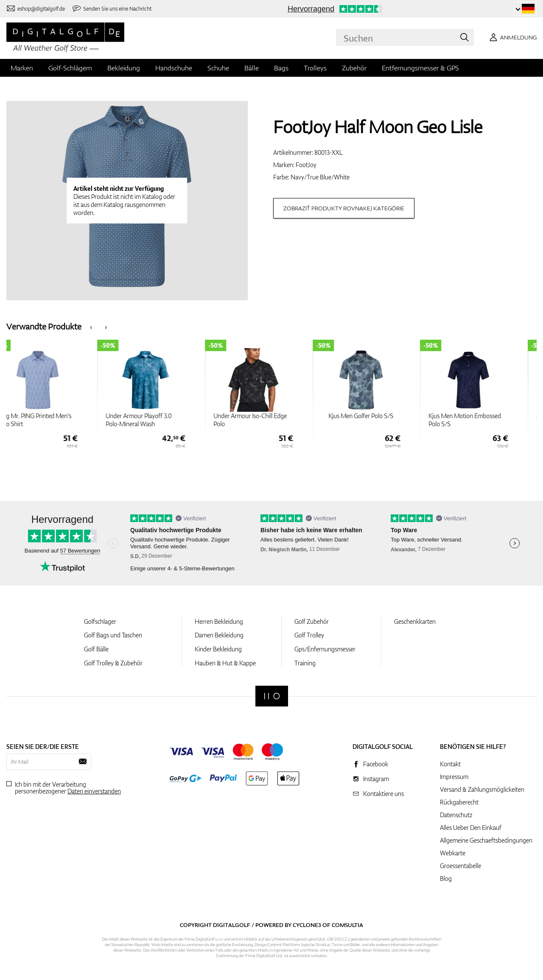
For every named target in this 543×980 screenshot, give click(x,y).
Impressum (454, 777)
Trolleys (315, 68)
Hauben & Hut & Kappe (225, 663)
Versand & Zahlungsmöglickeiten (482, 789)
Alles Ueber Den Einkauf (471, 828)
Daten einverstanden (94, 791)
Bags (281, 68)
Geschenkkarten (415, 621)
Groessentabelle (460, 866)
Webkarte (453, 853)
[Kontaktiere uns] (36, 9)
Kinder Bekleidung (218, 649)
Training (305, 663)
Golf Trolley (309, 635)
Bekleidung (124, 68)
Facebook (376, 764)
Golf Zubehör (312, 621)
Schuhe (218, 68)
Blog (446, 878)
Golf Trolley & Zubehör (113, 663)
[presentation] (91, 326)
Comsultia (347, 925)
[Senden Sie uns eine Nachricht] (112, 9)
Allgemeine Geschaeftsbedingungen (486, 840)
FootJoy (306, 165)
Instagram (376, 779)
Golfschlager (100, 621)
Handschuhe (174, 68)
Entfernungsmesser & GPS (420, 68)
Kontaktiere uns (383, 794)
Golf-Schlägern (70, 68)
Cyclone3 (307, 925)
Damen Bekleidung (219, 635)
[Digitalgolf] (272, 696)
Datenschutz (456, 815)
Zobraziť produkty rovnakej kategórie (344, 208)
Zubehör (354, 68)
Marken (22, 68)
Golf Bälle (96, 649)
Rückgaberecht (459, 802)
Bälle (252, 68)
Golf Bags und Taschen (113, 635)
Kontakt (450, 764)
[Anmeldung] (512, 37)
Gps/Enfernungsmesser (325, 649)
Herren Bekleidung (219, 621)
